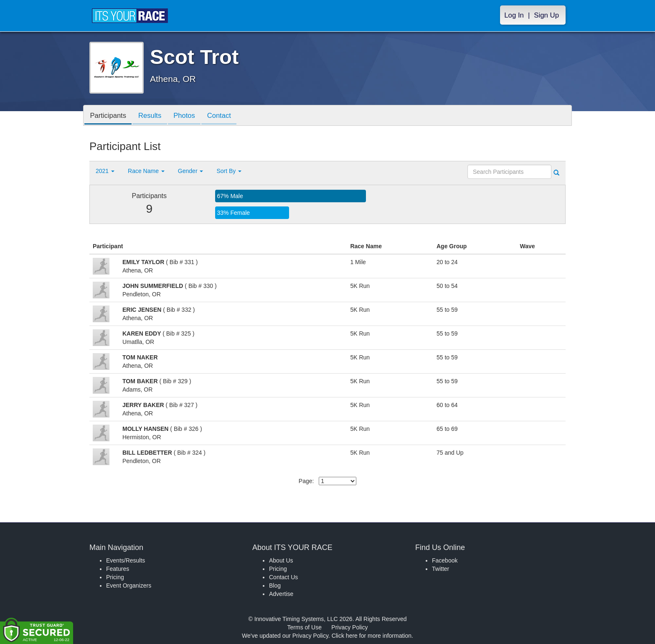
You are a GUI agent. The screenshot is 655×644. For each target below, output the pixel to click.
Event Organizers (129, 585)
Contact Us (283, 577)
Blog (275, 585)
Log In (514, 15)
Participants (109, 116)
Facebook (445, 560)
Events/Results (126, 560)
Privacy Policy (349, 627)
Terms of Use (305, 627)
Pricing (115, 577)
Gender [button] (191, 171)
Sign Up (546, 15)
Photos (188, 116)
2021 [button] (105, 171)
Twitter (440, 569)
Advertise (281, 594)
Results (152, 116)
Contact (225, 116)
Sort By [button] (229, 171)
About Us (281, 560)
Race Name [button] (146, 171)
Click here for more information (372, 636)
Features (118, 569)
